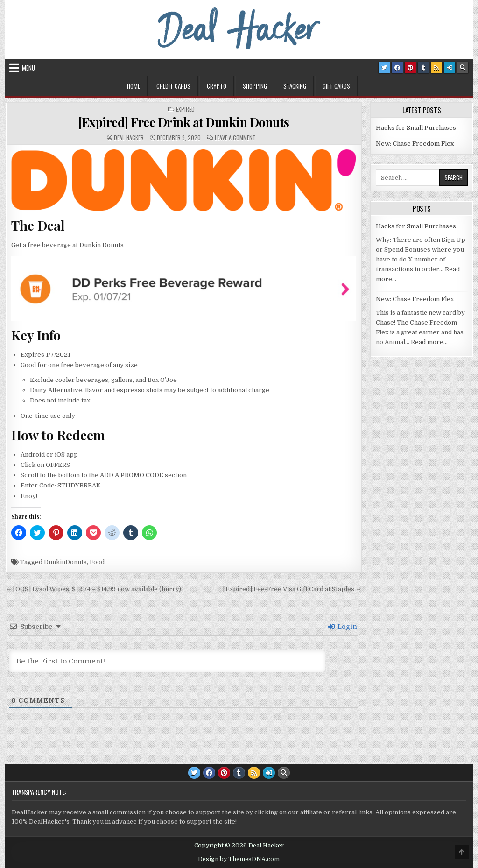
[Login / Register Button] (450, 68)
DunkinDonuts (65, 562)
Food (97, 562)
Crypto (217, 86)
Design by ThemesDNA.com (239, 859)
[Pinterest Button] (410, 68)
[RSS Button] (436, 68)
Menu (28, 68)
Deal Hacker (129, 138)
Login (343, 627)
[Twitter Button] (384, 68)
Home (134, 86)
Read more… (429, 342)
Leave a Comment (235, 138)
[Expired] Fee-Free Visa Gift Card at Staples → (292, 589)
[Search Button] (463, 68)
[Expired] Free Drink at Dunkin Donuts (184, 122)
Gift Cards (336, 86)
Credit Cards (173, 86)
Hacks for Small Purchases (416, 128)
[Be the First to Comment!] (167, 661)
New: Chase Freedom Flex (415, 144)
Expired (185, 109)
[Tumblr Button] (423, 68)
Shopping (255, 86)
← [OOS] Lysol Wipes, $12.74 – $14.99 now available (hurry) (93, 589)
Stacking (295, 86)
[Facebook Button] (397, 68)
